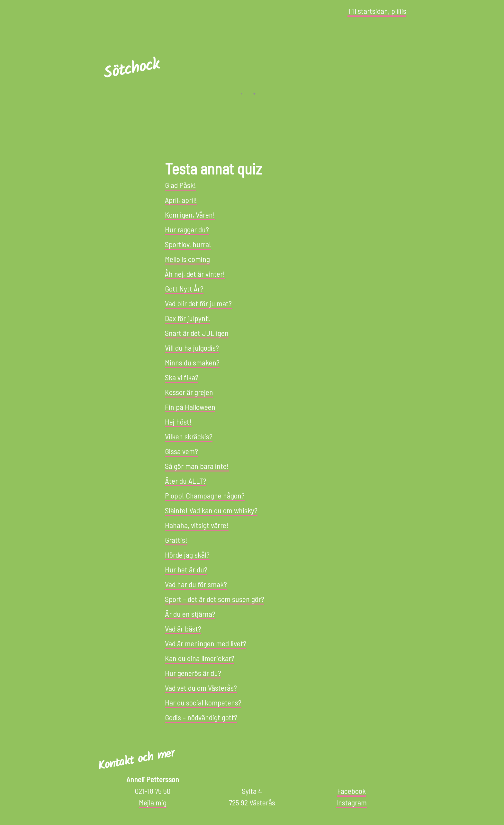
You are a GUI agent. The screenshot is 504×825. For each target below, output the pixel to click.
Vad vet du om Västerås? (201, 688)
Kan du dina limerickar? (200, 658)
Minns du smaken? (192, 362)
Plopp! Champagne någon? (205, 495)
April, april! (181, 200)
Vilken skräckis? (189, 436)
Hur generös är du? (193, 673)
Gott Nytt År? (184, 288)
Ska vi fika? (182, 377)
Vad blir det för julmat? (198, 303)
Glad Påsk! (180, 185)
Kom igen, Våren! (190, 215)
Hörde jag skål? (187, 555)
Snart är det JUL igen (197, 333)
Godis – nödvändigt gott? (201, 717)
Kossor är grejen (189, 392)
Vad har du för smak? (196, 584)
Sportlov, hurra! (188, 244)
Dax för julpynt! (188, 318)
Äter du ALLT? (186, 481)
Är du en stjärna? (190, 614)
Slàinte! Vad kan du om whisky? (211, 510)
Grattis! (176, 540)
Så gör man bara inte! (197, 466)
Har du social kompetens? (203, 702)
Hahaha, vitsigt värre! (197, 525)
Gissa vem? (181, 451)
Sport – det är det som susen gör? (215, 599)
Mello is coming (187, 259)
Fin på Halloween (190, 407)
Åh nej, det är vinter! (195, 274)
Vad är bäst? (183, 628)
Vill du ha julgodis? (192, 348)
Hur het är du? (186, 569)
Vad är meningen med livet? (206, 643)
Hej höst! (178, 421)
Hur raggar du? (187, 229)
